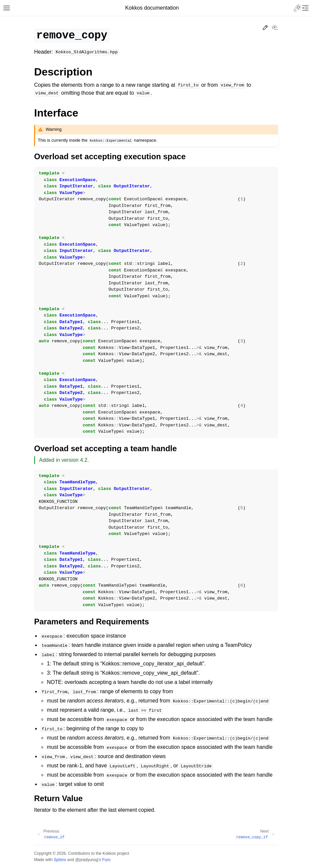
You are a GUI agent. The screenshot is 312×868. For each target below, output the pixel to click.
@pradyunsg (87, 860)
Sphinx (60, 860)
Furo (106, 860)
